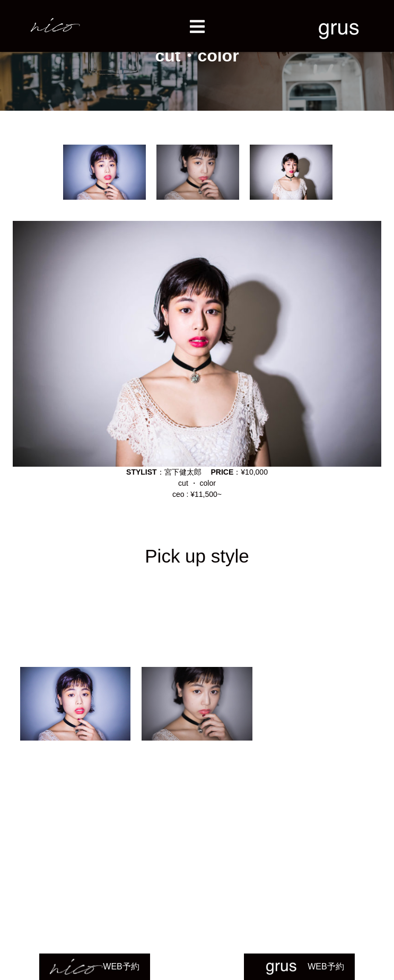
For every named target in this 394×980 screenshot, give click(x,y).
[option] (104, 172)
